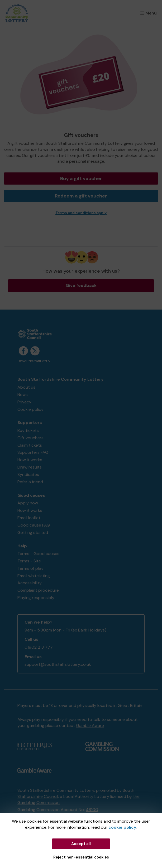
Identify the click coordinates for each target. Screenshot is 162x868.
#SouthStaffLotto (34, 361)
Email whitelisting (34, 576)
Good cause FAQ (34, 525)
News (23, 395)
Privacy (24, 402)
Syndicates (28, 474)
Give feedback (81, 285)
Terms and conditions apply (81, 213)
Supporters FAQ (33, 452)
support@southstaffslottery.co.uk (58, 664)
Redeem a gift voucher (81, 196)
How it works (30, 460)
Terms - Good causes (38, 554)
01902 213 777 (39, 647)
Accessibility (30, 583)
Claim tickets (30, 445)
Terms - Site (29, 561)
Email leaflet (29, 518)
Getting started (33, 532)
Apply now (28, 503)
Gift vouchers (30, 438)
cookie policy (122, 827)
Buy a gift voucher (81, 179)
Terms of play (30, 568)
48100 (92, 810)
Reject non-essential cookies (81, 857)
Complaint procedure (38, 590)
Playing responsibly (36, 598)
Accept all (81, 844)
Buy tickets (28, 430)
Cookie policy (30, 409)
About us (26, 387)
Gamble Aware (90, 725)
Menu (149, 13)
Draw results (30, 467)
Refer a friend (30, 482)
